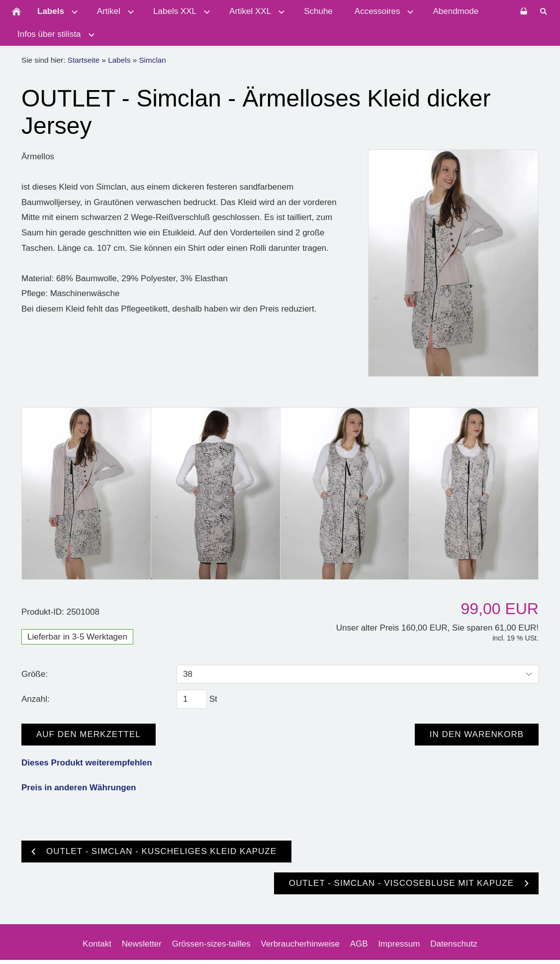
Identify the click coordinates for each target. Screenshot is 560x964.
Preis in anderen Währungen (79, 788)
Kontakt (97, 944)
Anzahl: (36, 699)
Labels (119, 60)
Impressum (399, 944)
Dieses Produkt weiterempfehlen (87, 763)
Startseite (84, 60)
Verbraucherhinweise (300, 944)
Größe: (35, 674)
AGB (359, 944)
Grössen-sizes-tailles (211, 944)
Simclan (152, 60)
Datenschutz (454, 944)
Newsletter (142, 944)
